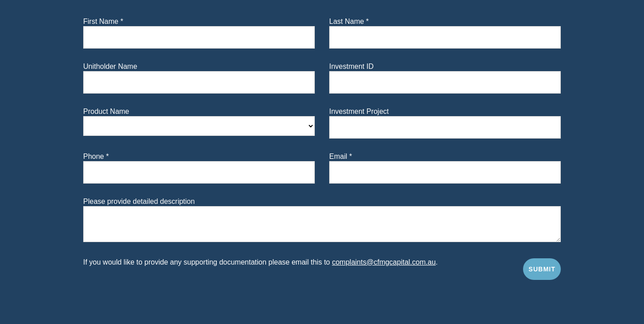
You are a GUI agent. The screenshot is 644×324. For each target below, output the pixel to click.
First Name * (103, 22)
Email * (341, 157)
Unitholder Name (110, 67)
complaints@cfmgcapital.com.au (384, 262)
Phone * (96, 157)
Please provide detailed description (139, 202)
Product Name (106, 112)
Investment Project (359, 112)
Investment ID (351, 67)
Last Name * (349, 22)
